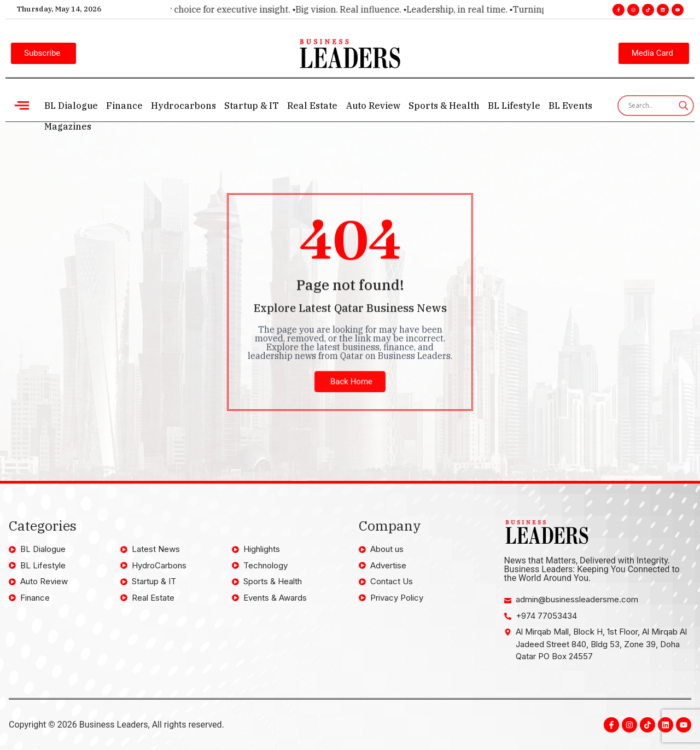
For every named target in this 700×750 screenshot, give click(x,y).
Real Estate (310, 106)
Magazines (67, 126)
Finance (123, 106)
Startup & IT (249, 106)
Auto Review (369, 106)
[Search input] (651, 106)
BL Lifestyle (509, 106)
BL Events (565, 106)
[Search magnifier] (684, 106)
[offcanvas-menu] (22, 105)
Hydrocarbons (182, 106)
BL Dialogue (71, 106)
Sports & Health (440, 106)
